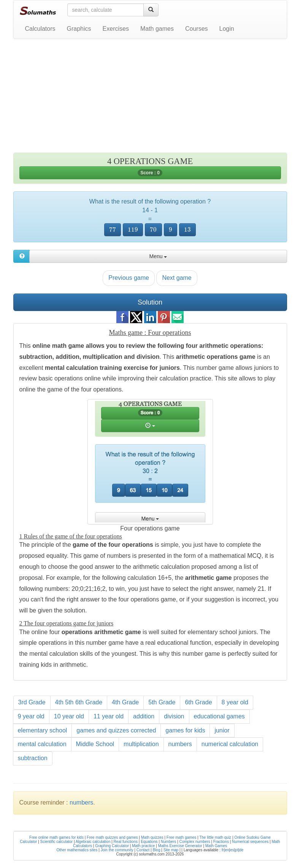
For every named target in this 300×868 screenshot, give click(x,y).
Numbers (169, 842)
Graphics (79, 29)
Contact (143, 850)
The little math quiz (215, 837)
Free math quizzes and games (112, 837)
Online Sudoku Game (252, 837)
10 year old (69, 716)
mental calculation (42, 744)
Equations (149, 842)
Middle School (95, 744)
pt (237, 850)
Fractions (221, 842)
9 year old (31, 716)
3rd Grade (32, 702)
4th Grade (125, 702)
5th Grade (162, 702)
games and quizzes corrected (116, 730)
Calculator (28, 842)
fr (223, 850)
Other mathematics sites (77, 850)
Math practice (143, 846)
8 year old (235, 702)
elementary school (43, 730)
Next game (177, 278)
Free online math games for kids (56, 837)
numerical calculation (230, 744)
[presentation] (113, 230)
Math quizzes (152, 837)
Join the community (117, 850)
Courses (197, 29)
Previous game (129, 278)
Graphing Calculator (112, 846)
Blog (156, 850)
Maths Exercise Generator (180, 846)
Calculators (40, 29)
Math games (157, 29)
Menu (158, 256)
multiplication (141, 744)
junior (222, 730)
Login (227, 29)
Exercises (116, 29)
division (174, 716)
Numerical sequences (250, 842)
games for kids (185, 730)
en (227, 850)
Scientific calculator (57, 842)
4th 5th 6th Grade (79, 702)
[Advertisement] (150, 99)
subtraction (33, 758)
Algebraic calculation (93, 842)
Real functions (126, 842)
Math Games (216, 846)
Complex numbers (195, 842)
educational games (219, 716)
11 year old (109, 716)
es (232, 850)
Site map (171, 850)
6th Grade (198, 702)
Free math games (181, 837)
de (241, 850)
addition (144, 716)
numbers (180, 744)
